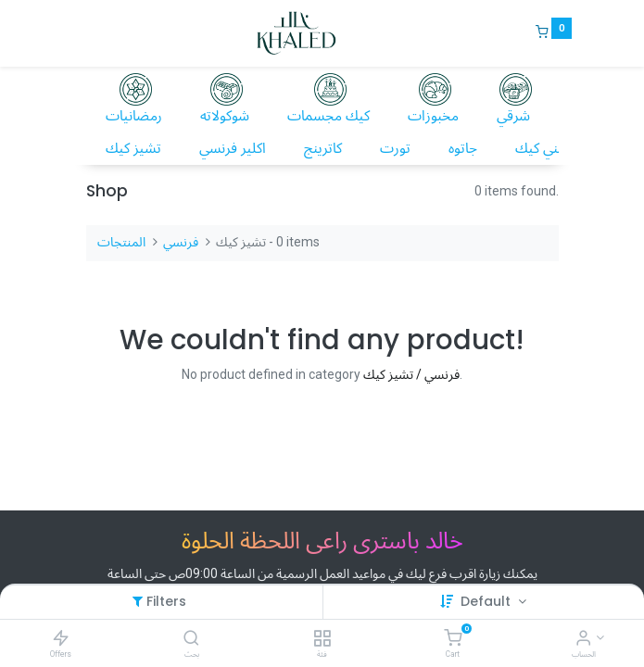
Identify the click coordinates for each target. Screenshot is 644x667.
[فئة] (322, 639)
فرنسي (181, 242)
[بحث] (191, 639)
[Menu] (73, 33)
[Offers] (61, 638)
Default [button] (487, 601)
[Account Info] (583, 639)
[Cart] (453, 639)
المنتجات (121, 242)
